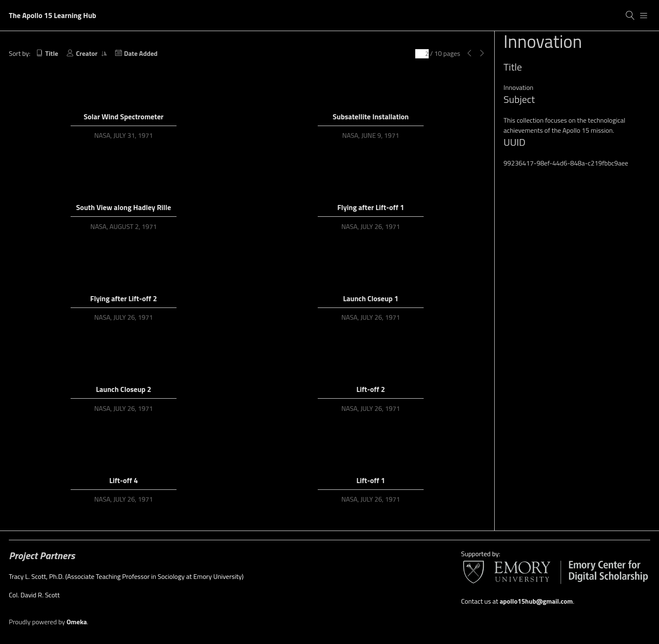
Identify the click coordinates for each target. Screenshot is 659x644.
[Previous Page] (469, 53)
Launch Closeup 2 (123, 389)
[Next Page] (482, 53)
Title (52, 53)
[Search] (630, 16)
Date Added (141, 53)
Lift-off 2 (371, 389)
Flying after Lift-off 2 (124, 298)
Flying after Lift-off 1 (371, 207)
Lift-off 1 (371, 480)
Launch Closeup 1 (370, 298)
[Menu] (644, 16)
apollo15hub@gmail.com (536, 601)
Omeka (76, 622)
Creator (88, 53)
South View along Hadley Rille (124, 207)
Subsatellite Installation (371, 117)
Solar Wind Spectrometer (124, 117)
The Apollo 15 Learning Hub (53, 15)
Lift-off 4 (124, 480)
